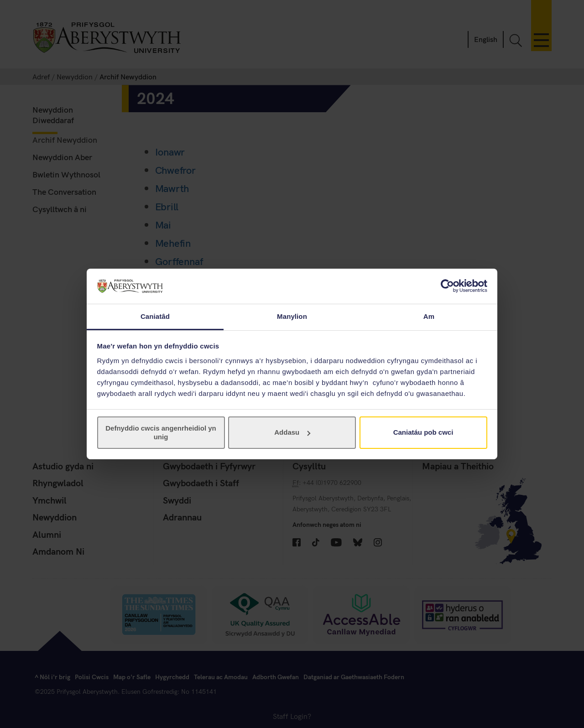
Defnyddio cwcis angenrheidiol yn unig (161, 432)
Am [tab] (429, 316)
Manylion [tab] (292, 316)
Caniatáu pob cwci (423, 432)
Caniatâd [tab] (155, 316)
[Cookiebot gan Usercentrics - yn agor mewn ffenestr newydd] (447, 286)
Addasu (292, 432)
